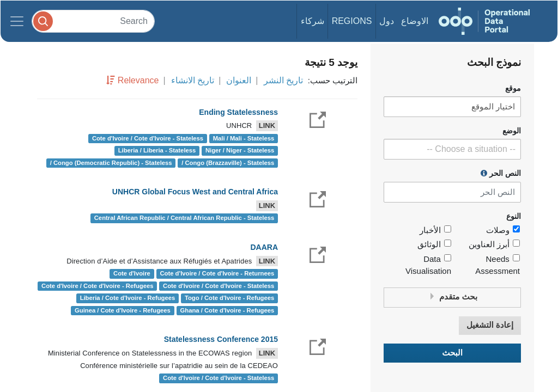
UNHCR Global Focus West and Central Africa (195, 192)
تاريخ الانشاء (193, 80)
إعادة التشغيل (490, 325)
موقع (513, 88)
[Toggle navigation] (17, 21)
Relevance (138, 80)
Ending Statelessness (238, 112)
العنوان (239, 80)
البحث (452, 353)
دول (387, 21)
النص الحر (501, 173)
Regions (352, 21)
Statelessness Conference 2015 (221, 339)
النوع (514, 216)
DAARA (264, 247)
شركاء (313, 21)
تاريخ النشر (283, 80)
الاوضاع (415, 21)
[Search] (93, 21)
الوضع (512, 131)
